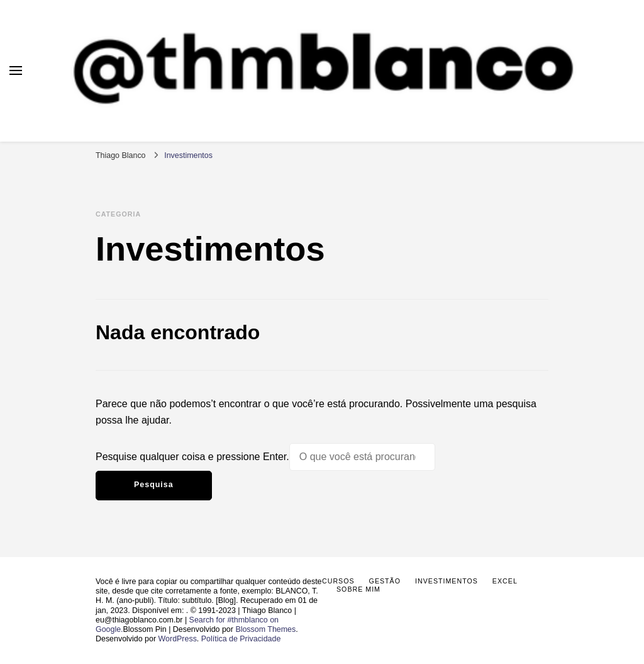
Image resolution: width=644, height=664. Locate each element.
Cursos (338, 581)
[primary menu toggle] (16, 70)
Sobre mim (358, 589)
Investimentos (447, 581)
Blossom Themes (265, 629)
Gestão (385, 581)
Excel (505, 581)
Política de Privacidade (241, 639)
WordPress (178, 639)
